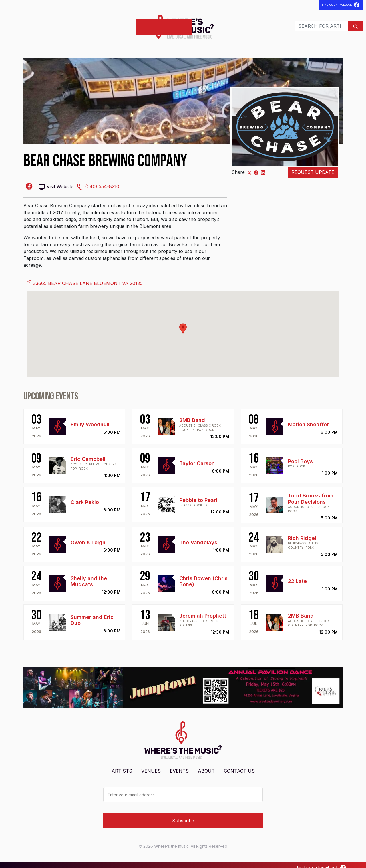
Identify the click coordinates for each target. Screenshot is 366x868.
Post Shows (114, 24)
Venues (37, 24)
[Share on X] (249, 167)
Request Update (313, 167)
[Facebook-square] (29, 181)
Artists (15, 24)
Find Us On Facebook (341, 5)
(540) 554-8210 (98, 181)
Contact (83, 24)
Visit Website (56, 181)
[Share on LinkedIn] (263, 167)
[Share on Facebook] (256, 167)
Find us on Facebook (321, 862)
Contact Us (239, 766)
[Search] (310, 23)
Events (59, 24)
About (206, 766)
